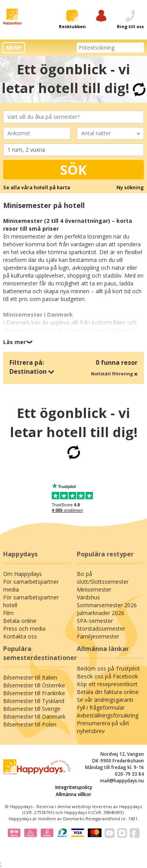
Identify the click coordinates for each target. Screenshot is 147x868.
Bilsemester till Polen (30, 724)
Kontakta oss (20, 636)
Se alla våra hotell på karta (37, 187)
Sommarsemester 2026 (107, 605)
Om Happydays (23, 574)
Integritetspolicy (74, 787)
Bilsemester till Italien (30, 677)
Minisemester (94, 589)
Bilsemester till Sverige (32, 709)
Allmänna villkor (73, 794)
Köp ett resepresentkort (107, 684)
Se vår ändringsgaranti (105, 700)
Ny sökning (130, 187)
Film (8, 613)
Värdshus (88, 597)
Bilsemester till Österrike (34, 685)
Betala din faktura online (108, 692)
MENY (14, 48)
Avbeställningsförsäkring (108, 715)
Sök (73, 170)
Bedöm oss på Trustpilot (108, 668)
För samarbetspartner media (31, 586)
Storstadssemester (101, 629)
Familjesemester (98, 636)
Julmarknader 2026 (101, 613)
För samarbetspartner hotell (31, 601)
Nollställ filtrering (114, 374)
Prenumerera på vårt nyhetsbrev (103, 727)
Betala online (20, 621)
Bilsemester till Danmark (34, 716)
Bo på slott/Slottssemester (103, 578)
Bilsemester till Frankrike (34, 693)
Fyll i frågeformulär (101, 707)
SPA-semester (95, 621)
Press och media (24, 629)
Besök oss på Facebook (107, 676)
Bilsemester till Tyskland (34, 701)
